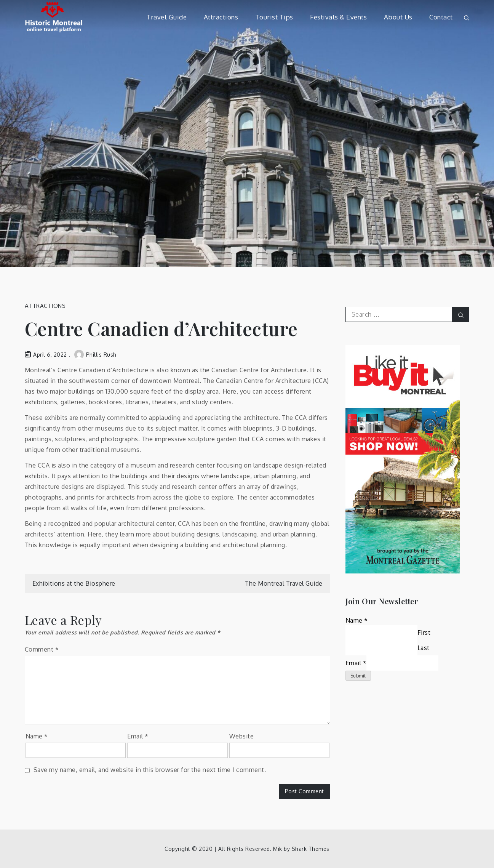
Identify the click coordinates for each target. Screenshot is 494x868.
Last (424, 648)
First (424, 633)
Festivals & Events (338, 17)
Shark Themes (311, 849)
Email (138, 736)
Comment (42, 649)
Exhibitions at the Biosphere (74, 583)
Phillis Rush (95, 355)
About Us (398, 17)
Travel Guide (166, 17)
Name (37, 736)
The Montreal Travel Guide (284, 583)
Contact (441, 17)
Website (242, 736)
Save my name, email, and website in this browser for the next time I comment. (150, 770)
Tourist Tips (274, 17)
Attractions (221, 17)
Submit (358, 676)
